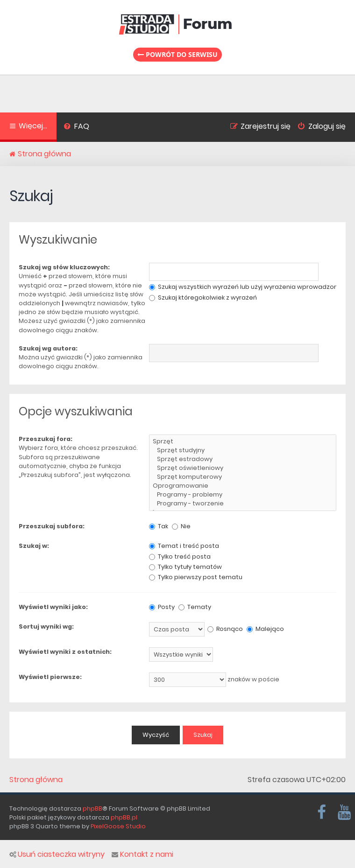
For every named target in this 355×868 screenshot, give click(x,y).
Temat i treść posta (184, 546)
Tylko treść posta (180, 556)
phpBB (92, 808)
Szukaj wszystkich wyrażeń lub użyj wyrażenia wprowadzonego (250, 287)
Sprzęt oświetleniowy (243, 468)
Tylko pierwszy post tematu (196, 577)
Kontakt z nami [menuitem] (142, 854)
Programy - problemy (243, 495)
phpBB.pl (124, 817)
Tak (159, 526)
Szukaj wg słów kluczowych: (64, 267)
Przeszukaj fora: (46, 439)
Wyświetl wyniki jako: (53, 607)
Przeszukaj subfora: (52, 526)
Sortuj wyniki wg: (46, 626)
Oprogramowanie (243, 486)
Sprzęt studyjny (243, 451)
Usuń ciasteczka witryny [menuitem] (57, 854)
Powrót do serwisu (177, 54)
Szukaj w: (34, 546)
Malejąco (265, 629)
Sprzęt (243, 442)
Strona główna (36, 780)
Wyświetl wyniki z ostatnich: (65, 652)
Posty (162, 607)
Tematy (195, 607)
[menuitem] (76, 127)
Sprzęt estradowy (243, 459)
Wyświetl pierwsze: (50, 677)
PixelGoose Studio (118, 826)
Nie (181, 526)
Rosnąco (225, 629)
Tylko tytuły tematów (185, 567)
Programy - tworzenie (243, 504)
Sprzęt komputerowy (243, 477)
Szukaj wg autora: (48, 348)
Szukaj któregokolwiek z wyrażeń (203, 297)
